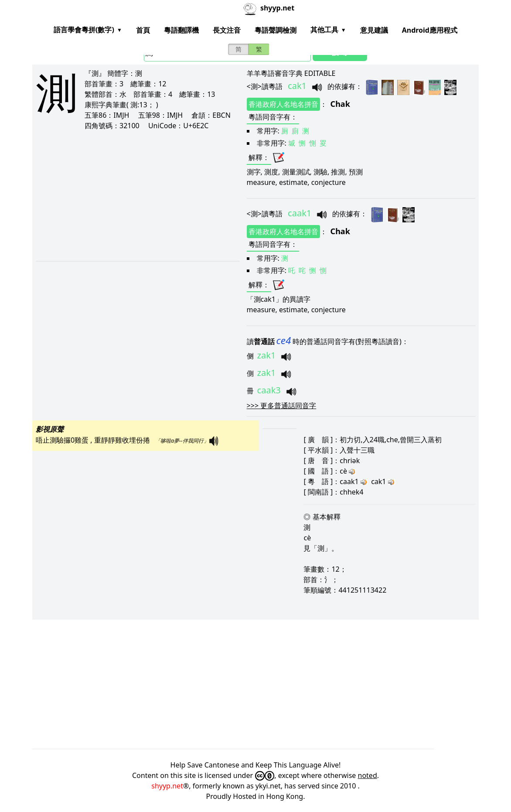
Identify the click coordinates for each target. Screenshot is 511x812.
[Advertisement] (129, 195)
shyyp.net (167, 786)
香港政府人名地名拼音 (283, 104)
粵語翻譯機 (181, 30)
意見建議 (374, 30)
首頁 (143, 30)
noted (368, 775)
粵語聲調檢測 (276, 30)
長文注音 (227, 30)
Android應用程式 (430, 30)
